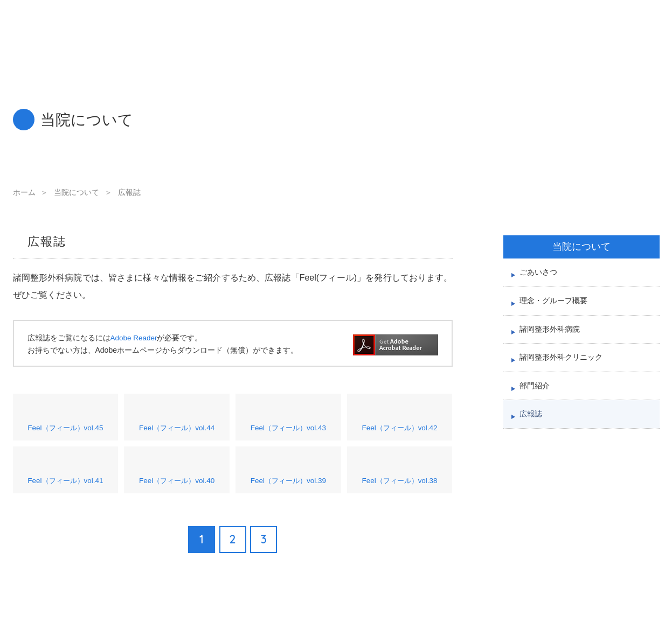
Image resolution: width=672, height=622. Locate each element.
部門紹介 (536, 402)
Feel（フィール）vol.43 (289, 423)
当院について (77, 192)
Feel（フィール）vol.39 (289, 484)
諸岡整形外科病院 (552, 338)
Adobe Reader (135, 338)
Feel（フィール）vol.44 (177, 423)
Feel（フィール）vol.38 (400, 484)
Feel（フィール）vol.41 (65, 484)
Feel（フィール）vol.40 (177, 484)
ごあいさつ (540, 274)
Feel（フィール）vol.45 (65, 423)
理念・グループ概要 (556, 306)
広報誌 (532, 434)
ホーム (24, 192)
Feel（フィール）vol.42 (400, 423)
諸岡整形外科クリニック (564, 370)
